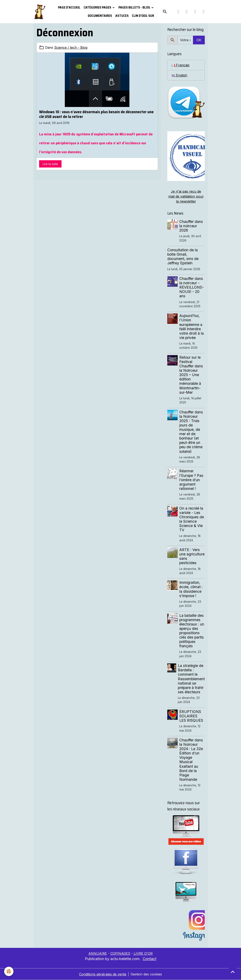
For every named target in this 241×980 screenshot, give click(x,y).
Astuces (122, 16)
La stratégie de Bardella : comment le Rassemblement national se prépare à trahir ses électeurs (191, 679)
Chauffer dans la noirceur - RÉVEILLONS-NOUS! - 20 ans (192, 287)
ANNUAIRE (98, 953)
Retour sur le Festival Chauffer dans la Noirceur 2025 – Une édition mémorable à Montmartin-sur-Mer (191, 375)
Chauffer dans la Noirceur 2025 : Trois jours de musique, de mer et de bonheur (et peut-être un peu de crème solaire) (191, 432)
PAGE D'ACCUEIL (69, 7)
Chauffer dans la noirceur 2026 (191, 226)
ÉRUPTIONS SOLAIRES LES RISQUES (191, 716)
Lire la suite (50, 164)
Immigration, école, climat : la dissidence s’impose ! (191, 589)
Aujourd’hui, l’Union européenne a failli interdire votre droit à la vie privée (192, 327)
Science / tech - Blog (71, 47)
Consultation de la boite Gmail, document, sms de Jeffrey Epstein (183, 256)
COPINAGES (120, 953)
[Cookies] (9, 971)
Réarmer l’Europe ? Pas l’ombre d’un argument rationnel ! (191, 480)
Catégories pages (98, 7)
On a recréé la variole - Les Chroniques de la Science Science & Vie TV (192, 519)
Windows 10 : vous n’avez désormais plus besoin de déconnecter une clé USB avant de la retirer (96, 114)
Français (181, 65)
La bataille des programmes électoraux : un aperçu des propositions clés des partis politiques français (192, 631)
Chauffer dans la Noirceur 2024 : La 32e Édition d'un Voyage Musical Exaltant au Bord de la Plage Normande (191, 760)
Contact (149, 959)
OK (199, 40)
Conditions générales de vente (103, 974)
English (179, 75)
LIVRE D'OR (143, 953)
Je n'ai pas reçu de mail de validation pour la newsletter (186, 196)
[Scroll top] (233, 972)
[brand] (39, 12)
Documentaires (100, 16)
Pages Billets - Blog (135, 7)
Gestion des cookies (146, 974)
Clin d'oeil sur (143, 16)
